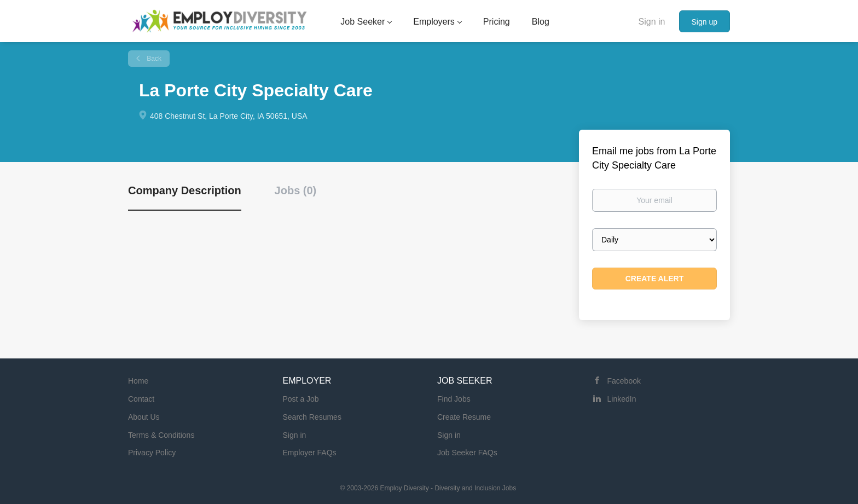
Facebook (624, 381)
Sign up (705, 22)
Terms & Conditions (161, 435)
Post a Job (301, 399)
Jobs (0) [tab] (296, 190)
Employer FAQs (310, 453)
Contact (141, 399)
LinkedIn (622, 399)
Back (153, 59)
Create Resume (464, 417)
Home (138, 381)
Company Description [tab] (185, 190)
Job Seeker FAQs (467, 453)
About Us (144, 417)
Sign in (652, 22)
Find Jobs (454, 399)
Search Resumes (312, 417)
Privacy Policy (152, 453)
